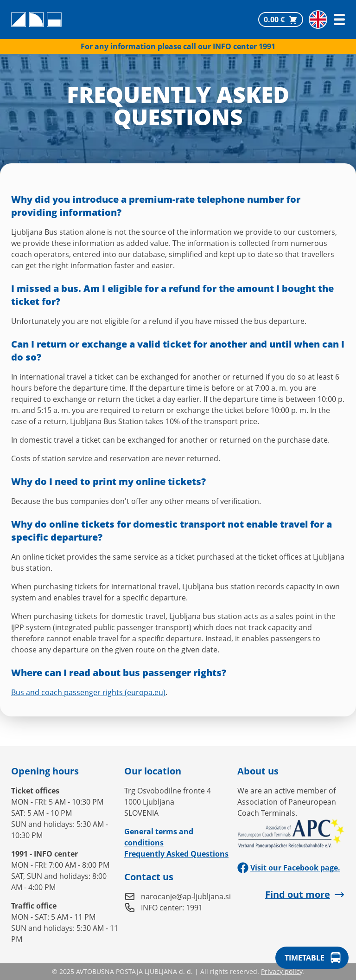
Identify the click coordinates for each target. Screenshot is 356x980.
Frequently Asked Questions (176, 854)
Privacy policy (282, 971)
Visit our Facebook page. (289, 868)
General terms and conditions (159, 837)
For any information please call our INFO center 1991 (178, 46)
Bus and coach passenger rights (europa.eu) (88, 692)
